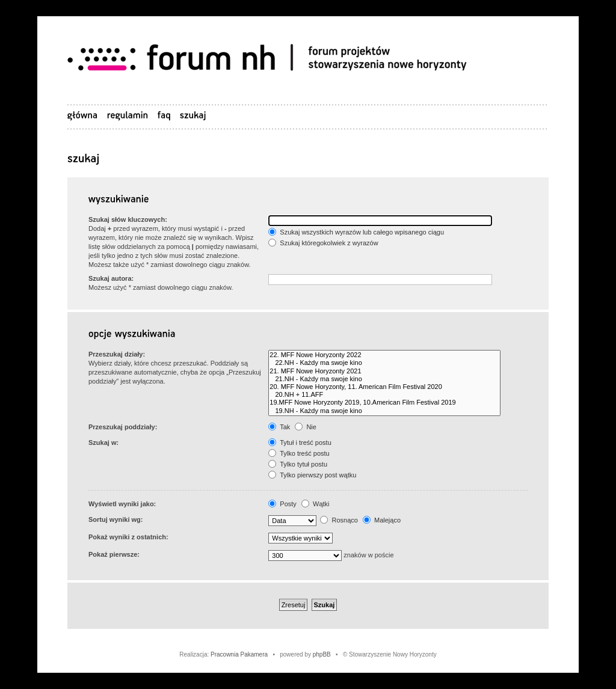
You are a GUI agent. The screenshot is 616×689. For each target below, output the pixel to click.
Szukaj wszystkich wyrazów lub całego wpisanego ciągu (356, 232)
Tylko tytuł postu (298, 464)
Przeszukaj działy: (117, 354)
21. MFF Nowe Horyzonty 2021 (384, 371)
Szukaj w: (103, 442)
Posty (282, 504)
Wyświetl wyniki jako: (122, 504)
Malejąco (382, 520)
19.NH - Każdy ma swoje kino (384, 411)
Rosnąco (339, 520)
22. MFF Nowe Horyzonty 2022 (384, 355)
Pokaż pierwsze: (114, 554)
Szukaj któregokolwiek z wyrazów (323, 243)
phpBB (322, 654)
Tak (279, 427)
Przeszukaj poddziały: (123, 427)
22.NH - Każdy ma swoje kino (384, 363)
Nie (306, 427)
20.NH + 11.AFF (384, 395)
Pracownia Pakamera (239, 654)
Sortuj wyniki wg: (115, 519)
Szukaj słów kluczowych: (128, 219)
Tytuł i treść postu (300, 442)
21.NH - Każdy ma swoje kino (384, 379)
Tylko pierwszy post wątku (312, 475)
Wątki (316, 504)
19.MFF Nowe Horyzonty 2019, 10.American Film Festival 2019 (384, 403)
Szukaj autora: (111, 278)
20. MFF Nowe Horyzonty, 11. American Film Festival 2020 (384, 387)
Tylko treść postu (299, 453)
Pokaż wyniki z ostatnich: (128, 537)
